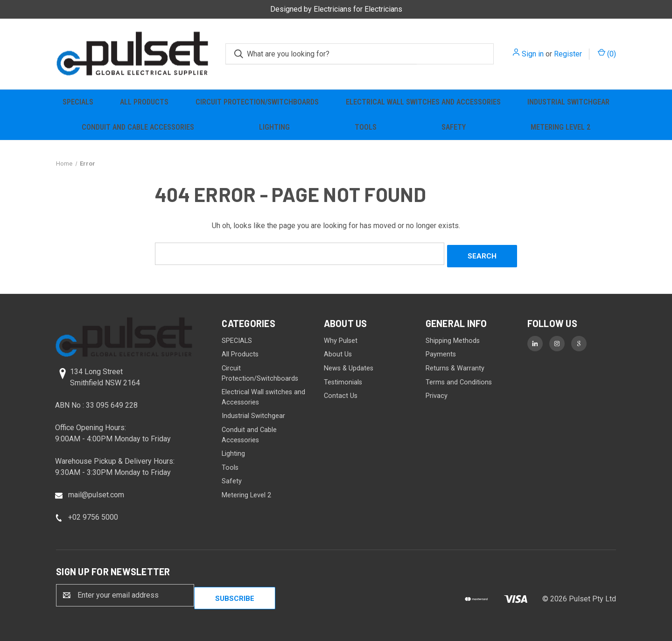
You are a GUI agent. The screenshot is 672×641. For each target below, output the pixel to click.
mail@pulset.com (96, 492)
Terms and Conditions (459, 380)
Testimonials (343, 380)
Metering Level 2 (560, 127)
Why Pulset (341, 338)
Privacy (437, 394)
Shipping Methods (453, 338)
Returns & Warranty (455, 366)
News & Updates (349, 366)
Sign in (533, 54)
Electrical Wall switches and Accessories (423, 102)
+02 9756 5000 (93, 514)
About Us (338, 352)
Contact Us (341, 394)
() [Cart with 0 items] (607, 53)
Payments (441, 352)
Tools (366, 127)
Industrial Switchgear (568, 102)
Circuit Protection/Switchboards (257, 102)
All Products (144, 102)
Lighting (274, 127)
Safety (454, 127)
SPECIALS (78, 102)
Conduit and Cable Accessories (138, 127)
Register (568, 54)
